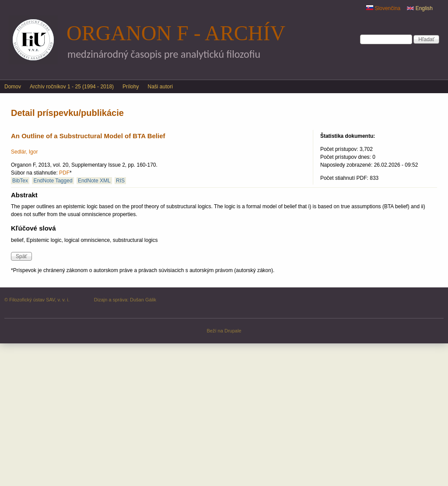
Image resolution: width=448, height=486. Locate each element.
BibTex (20, 181)
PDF (64, 173)
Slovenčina (383, 8)
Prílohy (131, 87)
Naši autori (160, 87)
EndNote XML (94, 181)
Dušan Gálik (143, 300)
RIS (120, 181)
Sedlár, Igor (24, 152)
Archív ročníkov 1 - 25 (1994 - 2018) (72, 87)
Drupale (233, 331)
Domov (13, 87)
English (420, 8)
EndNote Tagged (53, 181)
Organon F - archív (176, 33)
